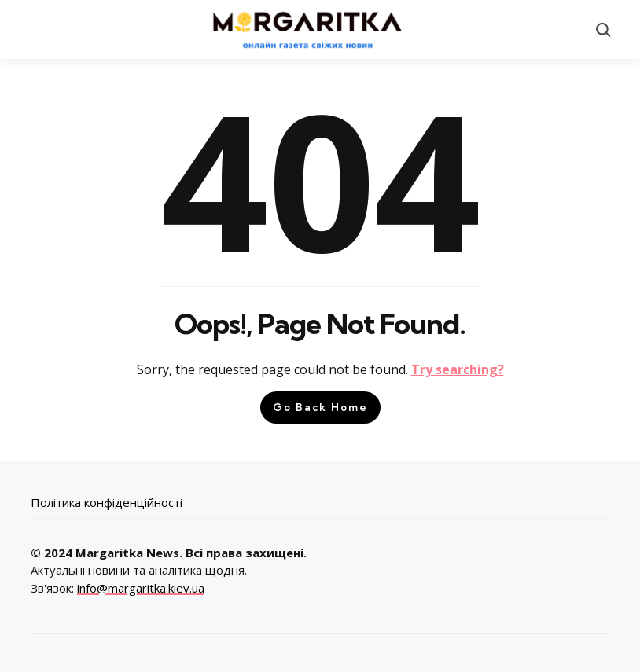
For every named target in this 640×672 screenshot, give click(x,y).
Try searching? (458, 369)
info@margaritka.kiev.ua (141, 588)
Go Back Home (320, 407)
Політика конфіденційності (107, 502)
